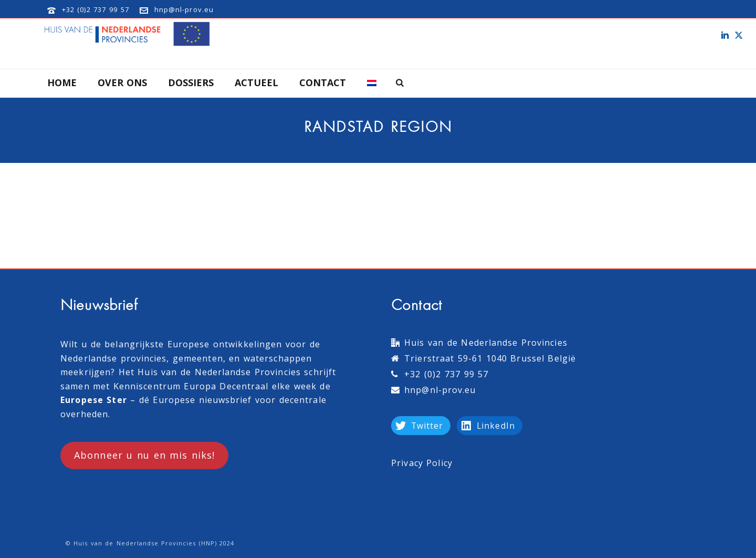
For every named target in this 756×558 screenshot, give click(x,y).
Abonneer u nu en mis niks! (144, 455)
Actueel (256, 82)
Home (62, 82)
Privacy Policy (422, 463)
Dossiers (191, 82)
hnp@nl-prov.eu (184, 9)
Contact (323, 82)
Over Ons (122, 82)
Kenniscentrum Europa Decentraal (191, 386)
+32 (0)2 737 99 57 (96, 9)
